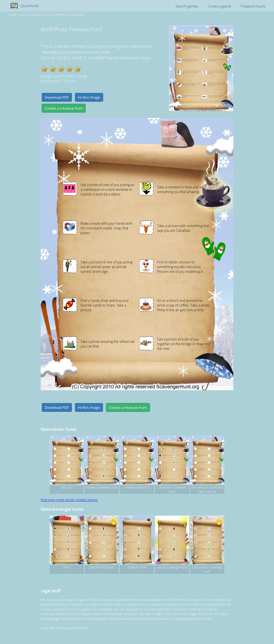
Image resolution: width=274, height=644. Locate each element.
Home (12, 15)
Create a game (219, 6)
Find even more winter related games (69, 500)
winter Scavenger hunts (34, 15)
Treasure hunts (253, 6)
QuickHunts (30, 6)
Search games (187, 6)
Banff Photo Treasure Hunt (68, 15)
